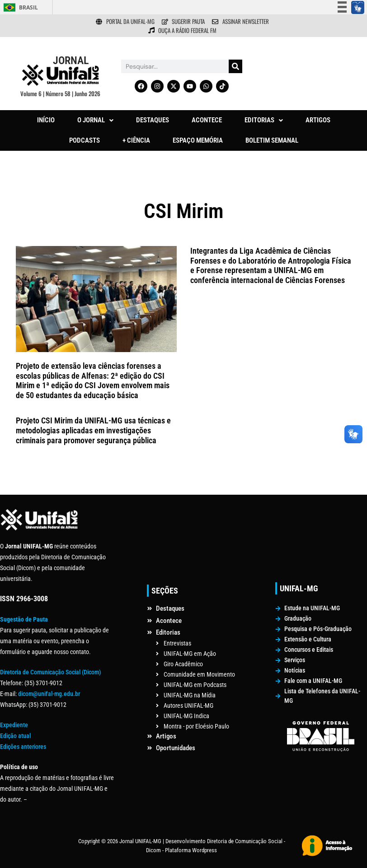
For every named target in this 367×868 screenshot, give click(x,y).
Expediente (14, 725)
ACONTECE (207, 120)
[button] (95, 120)
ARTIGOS (318, 120)
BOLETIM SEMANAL (272, 140)
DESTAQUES (153, 120)
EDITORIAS (264, 120)
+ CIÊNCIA (136, 140)
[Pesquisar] (235, 66)
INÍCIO (46, 120)
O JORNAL (95, 120)
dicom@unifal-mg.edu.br (49, 694)
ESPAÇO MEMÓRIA (198, 140)
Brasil (28, 7)
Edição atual (15, 736)
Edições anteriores (23, 747)
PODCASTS (85, 140)
